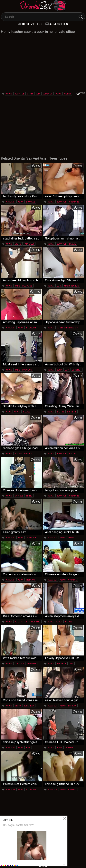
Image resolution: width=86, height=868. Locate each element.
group (73, 454)
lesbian (72, 706)
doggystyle (21, 622)
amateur (11, 202)
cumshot (47, 94)
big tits (60, 412)
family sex (29, 244)
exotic (18, 244)
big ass (26, 412)
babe (17, 286)
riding (29, 496)
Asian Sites (59, 24)
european (29, 706)
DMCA (43, 866)
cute (59, 286)
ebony (18, 706)
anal (9, 412)
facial (58, 94)
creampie (74, 202)
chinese (19, 496)
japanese (31, 538)
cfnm (30, 94)
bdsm (59, 370)
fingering (35, 622)
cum (38, 94)
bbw (28, 748)
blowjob (19, 94)
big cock (27, 370)
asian (9, 94)
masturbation (72, 286)
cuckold (19, 664)
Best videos (32, 24)
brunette (72, 412)
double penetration (67, 328)
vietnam (30, 580)
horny (67, 94)
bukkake (30, 202)
